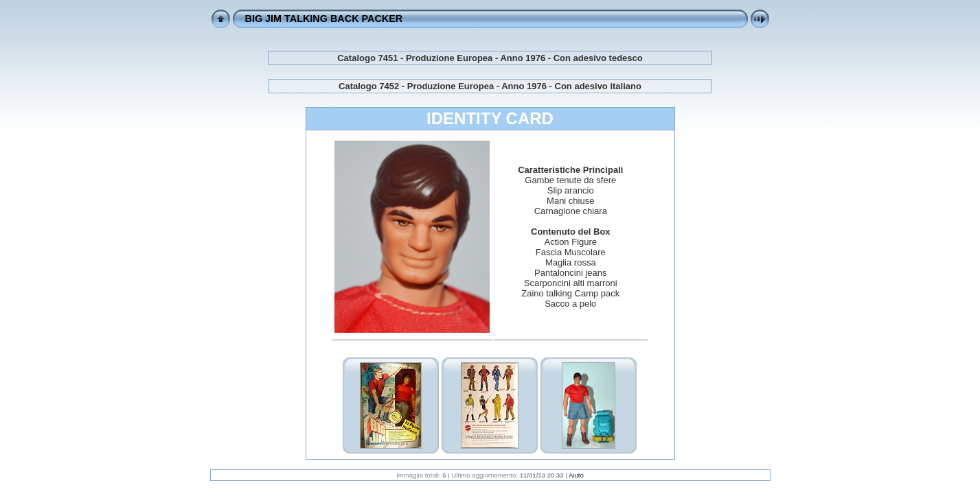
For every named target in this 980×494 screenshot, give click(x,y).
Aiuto (576, 475)
